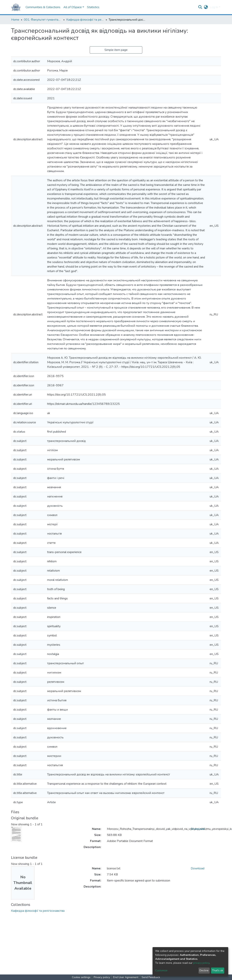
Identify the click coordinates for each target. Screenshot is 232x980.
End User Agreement (126, 977)
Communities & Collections (43, 7)
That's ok (218, 970)
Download (198, 829)
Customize (161, 970)
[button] (206, 7)
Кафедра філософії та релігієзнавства (85, 20)
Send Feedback (151, 977)
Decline (204, 970)
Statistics (93, 7)
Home (15, 20)
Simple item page (116, 50)
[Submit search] (200, 7)
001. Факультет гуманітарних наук (43, 20)
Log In (214, 7)
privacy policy (201, 963)
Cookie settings (81, 977)
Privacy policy (102, 977)
